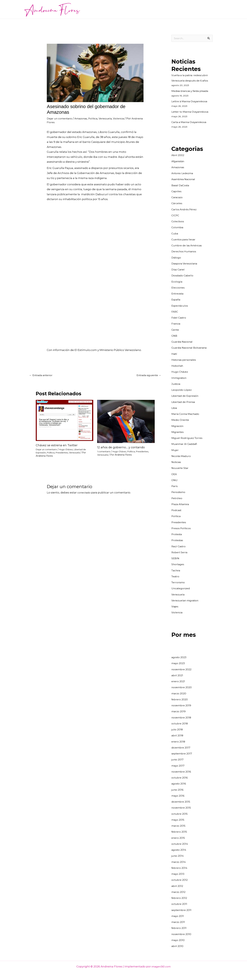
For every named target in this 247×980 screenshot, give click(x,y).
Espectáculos (181, 306)
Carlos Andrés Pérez (185, 210)
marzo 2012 (179, 892)
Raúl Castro (179, 546)
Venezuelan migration (187, 601)
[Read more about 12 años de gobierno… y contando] (126, 422)
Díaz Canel (179, 270)
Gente (176, 330)
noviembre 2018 (182, 718)
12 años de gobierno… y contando (122, 448)
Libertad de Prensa (184, 402)
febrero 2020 (180, 700)
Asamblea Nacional (185, 179)
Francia (176, 324)
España (176, 300)
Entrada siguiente (147, 375)
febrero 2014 (180, 868)
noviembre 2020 (183, 687)
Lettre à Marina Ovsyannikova (191, 101)
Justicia (177, 384)
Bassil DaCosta (181, 185)
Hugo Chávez (68, 450)
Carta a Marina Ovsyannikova (191, 122)
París (175, 486)
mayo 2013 (178, 874)
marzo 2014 (179, 862)
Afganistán (179, 161)
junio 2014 (178, 856)
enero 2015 (179, 838)
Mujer (175, 450)
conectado (85, 493)
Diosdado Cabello (183, 276)
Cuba (175, 234)
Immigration (180, 378)
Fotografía (158, 9)
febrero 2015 (180, 832)
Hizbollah (178, 366)
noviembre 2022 (182, 669)
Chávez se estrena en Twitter (58, 446)
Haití (175, 354)
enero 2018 (179, 742)
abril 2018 (178, 736)
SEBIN (176, 558)
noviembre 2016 (182, 772)
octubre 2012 (180, 880)
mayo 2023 (179, 663)
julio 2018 (178, 730)
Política (98, 118)
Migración (178, 426)
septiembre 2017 (183, 754)
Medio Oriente (181, 420)
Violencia (126, 118)
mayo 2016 (179, 796)
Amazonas (85, 118)
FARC (175, 312)
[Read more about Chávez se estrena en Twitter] (65, 421)
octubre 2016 (180, 778)
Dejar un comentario (61, 118)
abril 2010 (178, 946)
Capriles (177, 191)
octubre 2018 (180, 724)
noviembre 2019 (182, 706)
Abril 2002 (178, 155)
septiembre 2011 (182, 910)
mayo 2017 (178, 766)
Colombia (178, 227)
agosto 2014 (179, 850)
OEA (174, 474)
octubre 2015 (180, 814)
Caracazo (178, 197)
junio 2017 (178, 760)
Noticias (124, 9)
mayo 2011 (178, 916)
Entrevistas (140, 9)
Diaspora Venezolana (186, 264)
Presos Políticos (182, 528)
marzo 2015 (179, 826)
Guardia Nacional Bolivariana (191, 348)
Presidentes (63, 453)
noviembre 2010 (182, 934)
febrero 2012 (180, 898)
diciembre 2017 (182, 748)
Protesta (177, 534)
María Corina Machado (187, 414)
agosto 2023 (180, 657)
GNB (175, 336)
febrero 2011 (179, 928)
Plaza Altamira (181, 504)
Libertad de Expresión (186, 396)
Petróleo (177, 498)
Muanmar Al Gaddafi (185, 444)
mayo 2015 (178, 820)
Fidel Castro (180, 318)
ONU (175, 480)
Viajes (175, 607)
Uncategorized (182, 588)
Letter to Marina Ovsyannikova (192, 112)
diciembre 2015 (182, 802)
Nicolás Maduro (182, 456)
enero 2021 (179, 681)
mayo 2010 (179, 940)
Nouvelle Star (181, 468)
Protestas (178, 540)
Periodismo (179, 492)
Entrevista (178, 294)
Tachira (176, 571)
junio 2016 (178, 790)
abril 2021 (178, 675)
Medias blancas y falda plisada (192, 91)
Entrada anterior (42, 375)
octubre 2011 (180, 904)
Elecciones (179, 288)
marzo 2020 (179, 694)
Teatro (176, 577)
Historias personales (185, 360)
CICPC (176, 216)
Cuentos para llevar (182, 9)
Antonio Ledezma (184, 173)
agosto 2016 (179, 784)
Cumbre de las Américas (188, 246)
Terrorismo (179, 582)
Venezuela (112, 118)
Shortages (178, 564)
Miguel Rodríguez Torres (188, 438)
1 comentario (104, 452)
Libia (175, 408)
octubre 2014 (180, 844)
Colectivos (178, 221)
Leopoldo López (182, 390)
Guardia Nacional (183, 342)
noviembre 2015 (182, 808)
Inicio (90, 9)
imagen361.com (161, 967)
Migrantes (178, 432)
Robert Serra (180, 552)
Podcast (177, 510)
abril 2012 (178, 886)
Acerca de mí (106, 9)
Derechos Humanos (185, 252)
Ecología (177, 282)
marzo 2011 (179, 922)
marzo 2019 (179, 711)
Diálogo (177, 258)
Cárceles (177, 203)
